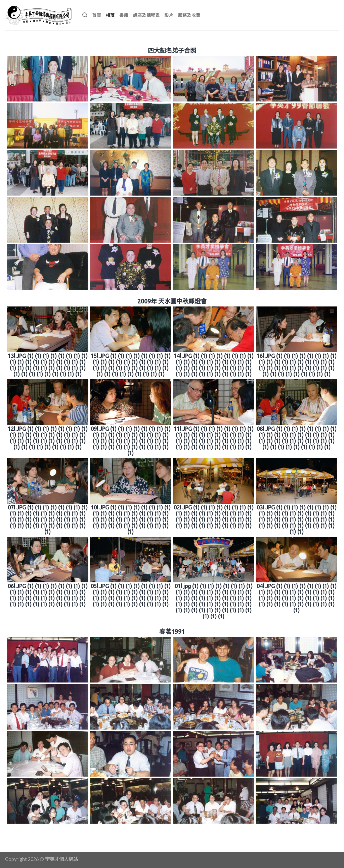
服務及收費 (189, 15)
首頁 (97, 15)
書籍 (124, 15)
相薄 (110, 15)
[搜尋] (85, 15)
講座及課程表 (146, 15)
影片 (169, 15)
